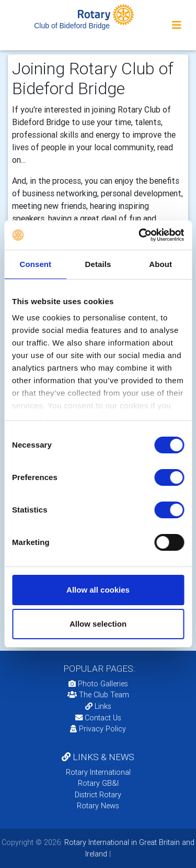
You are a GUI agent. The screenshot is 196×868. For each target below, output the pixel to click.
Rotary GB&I (98, 783)
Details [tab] (98, 264)
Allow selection (98, 624)
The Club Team (98, 695)
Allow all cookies (98, 590)
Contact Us (98, 718)
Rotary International (98, 772)
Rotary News (98, 806)
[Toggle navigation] (177, 25)
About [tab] (160, 264)
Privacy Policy (98, 729)
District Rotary (98, 795)
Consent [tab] (35, 264)
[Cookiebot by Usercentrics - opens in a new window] (140, 235)
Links (98, 706)
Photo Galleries (98, 684)
